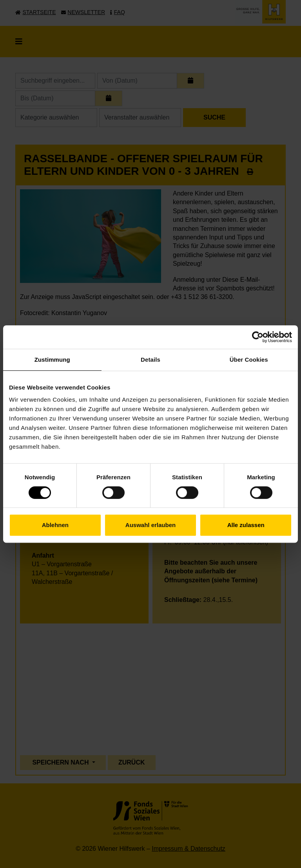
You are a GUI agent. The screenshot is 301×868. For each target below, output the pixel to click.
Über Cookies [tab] (249, 360)
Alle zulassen (246, 525)
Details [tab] (150, 360)
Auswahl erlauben (150, 525)
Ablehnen (55, 525)
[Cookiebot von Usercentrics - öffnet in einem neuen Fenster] (258, 337)
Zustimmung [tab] (52, 360)
